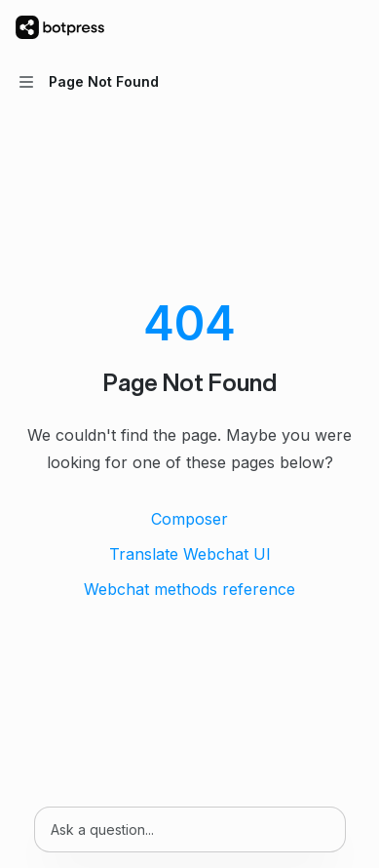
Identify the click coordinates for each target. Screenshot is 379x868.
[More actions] (354, 27)
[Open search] (317, 27)
